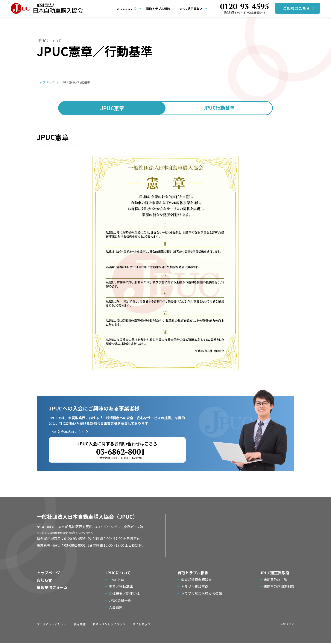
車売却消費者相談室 (196, 581)
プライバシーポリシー (52, 625)
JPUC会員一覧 (120, 602)
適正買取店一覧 (275, 581)
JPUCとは (117, 581)
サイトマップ (141, 625)
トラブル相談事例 (195, 588)
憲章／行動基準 (121, 588)
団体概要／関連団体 (124, 595)
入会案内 (116, 608)
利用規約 (80, 625)
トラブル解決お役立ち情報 (202, 595)
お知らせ (44, 581)
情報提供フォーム (52, 588)
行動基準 (219, 108)
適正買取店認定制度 (279, 588)
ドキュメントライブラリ (109, 625)
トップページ (48, 574)
